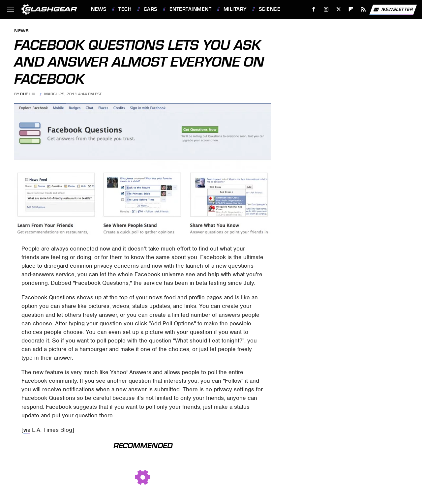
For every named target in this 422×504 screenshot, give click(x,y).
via (27, 430)
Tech (125, 9)
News (99, 9)
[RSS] (363, 9)
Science (270, 9)
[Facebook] (314, 9)
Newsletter (393, 10)
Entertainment (191, 9)
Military (235, 9)
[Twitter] (338, 9)
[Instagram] (326, 9)
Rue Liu (28, 94)
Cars (151, 9)
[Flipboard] (351, 9)
